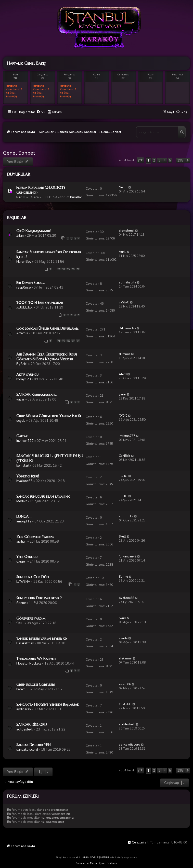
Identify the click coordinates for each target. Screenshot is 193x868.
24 (59, 341)
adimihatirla (127, 282)
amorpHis (24, 521)
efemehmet (127, 231)
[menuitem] (41, 112)
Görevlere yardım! (31, 618)
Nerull (21, 197)
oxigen (21, 562)
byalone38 (24, 481)
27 (59, 269)
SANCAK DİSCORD (32, 725)
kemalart (23, 466)
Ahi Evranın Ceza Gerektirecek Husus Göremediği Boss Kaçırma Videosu (47, 357)
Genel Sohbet (19, 153)
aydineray (24, 709)
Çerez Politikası (108, 863)
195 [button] (180, 161)
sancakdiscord (27, 750)
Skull (122, 536)
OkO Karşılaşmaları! (34, 231)
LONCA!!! (24, 517)
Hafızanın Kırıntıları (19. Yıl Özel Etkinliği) (14, 91)
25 (63, 341)
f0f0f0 (123, 416)
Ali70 (123, 374)
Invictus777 (25, 441)
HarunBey (24, 262)
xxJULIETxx (24, 307)
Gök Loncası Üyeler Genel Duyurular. (47, 328)
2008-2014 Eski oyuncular (40, 303)
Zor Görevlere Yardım (35, 537)
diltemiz (125, 354)
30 (73, 269)
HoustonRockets (29, 664)
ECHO (123, 476)
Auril (122, 252)
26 (68, 341)
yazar (20, 399)
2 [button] (154, 161)
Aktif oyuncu (27, 374)
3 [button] (159, 161)
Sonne (123, 577)
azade (123, 638)
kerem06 (23, 689)
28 (63, 269)
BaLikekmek (25, 643)
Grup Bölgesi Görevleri (35, 684)
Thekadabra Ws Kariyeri (36, 659)
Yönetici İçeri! (28, 476)
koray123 (24, 379)
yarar (122, 394)
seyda (21, 421)
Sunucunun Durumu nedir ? (39, 598)
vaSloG (124, 302)
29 (68, 269)
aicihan (21, 542)
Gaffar (22, 436)
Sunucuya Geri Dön (33, 577)
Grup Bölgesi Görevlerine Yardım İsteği (49, 416)
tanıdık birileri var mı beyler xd (42, 638)
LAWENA (23, 582)
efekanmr (125, 658)
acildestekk (25, 729)
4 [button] (165, 161)
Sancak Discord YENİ (34, 745)
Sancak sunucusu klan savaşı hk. (43, 496)
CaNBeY (125, 456)
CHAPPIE (125, 704)
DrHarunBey (127, 328)
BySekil (22, 364)
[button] (140, 160)
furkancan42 (128, 556)
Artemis (22, 333)
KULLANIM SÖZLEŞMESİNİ (92, 858)
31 (78, 269)
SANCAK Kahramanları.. (36, 395)
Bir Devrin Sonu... (30, 283)
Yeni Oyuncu (27, 557)
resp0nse (23, 288)
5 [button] (170, 161)
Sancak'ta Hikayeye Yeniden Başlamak (48, 704)
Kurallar (76, 197)
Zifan (20, 236)
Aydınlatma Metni (86, 863)
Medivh (22, 501)
